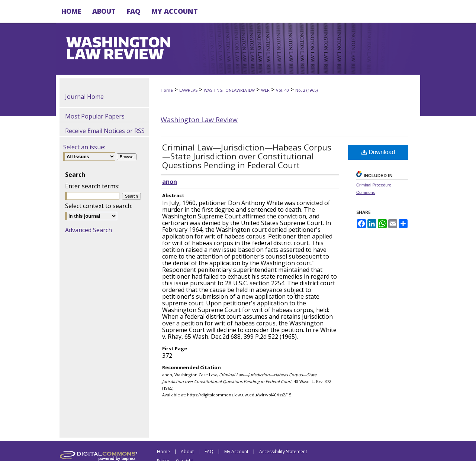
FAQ (209, 452)
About (187, 452)
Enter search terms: (92, 186)
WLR (265, 90)
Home (167, 90)
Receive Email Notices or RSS (105, 131)
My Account (236, 452)
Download (378, 152)
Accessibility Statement (283, 452)
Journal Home (84, 97)
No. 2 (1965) (306, 90)
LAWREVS (188, 90)
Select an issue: (84, 147)
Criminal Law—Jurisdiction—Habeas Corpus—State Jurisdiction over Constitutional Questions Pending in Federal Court (247, 156)
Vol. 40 (282, 90)
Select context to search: (99, 206)
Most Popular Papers (95, 116)
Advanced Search (89, 230)
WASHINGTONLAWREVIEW (229, 90)
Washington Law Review (199, 120)
